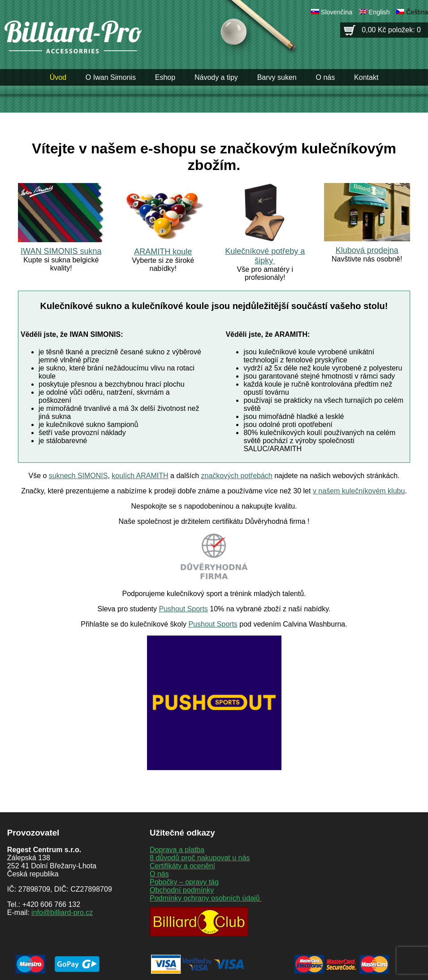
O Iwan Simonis (111, 77)
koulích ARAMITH (140, 476)
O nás (326, 77)
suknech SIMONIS (78, 476)
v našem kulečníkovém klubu (359, 491)
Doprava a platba (177, 850)
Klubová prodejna (367, 250)
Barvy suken (277, 77)
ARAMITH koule (163, 252)
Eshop (165, 77)
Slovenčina (337, 12)
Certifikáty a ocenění (182, 866)
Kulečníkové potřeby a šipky (265, 256)
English (379, 12)
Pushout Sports (183, 609)
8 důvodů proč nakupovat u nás (200, 858)
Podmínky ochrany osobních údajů (206, 898)
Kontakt (366, 77)
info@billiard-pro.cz (62, 912)
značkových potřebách (237, 476)
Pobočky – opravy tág (184, 882)
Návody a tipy (216, 77)
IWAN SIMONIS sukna (61, 251)
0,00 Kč (391, 30)
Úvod (58, 77)
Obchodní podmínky (182, 890)
